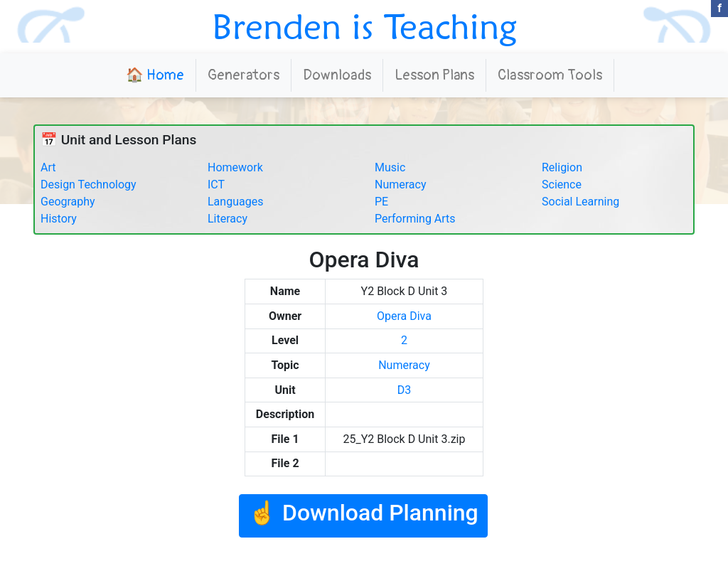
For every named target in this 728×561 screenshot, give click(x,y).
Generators (243, 75)
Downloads (337, 75)
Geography (68, 202)
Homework (235, 167)
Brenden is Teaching (364, 26)
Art (48, 167)
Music (390, 167)
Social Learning (580, 202)
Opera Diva (404, 316)
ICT (216, 185)
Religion (562, 167)
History (59, 219)
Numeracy (401, 185)
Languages (235, 202)
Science (562, 185)
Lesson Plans (434, 75)
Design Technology (89, 185)
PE (381, 202)
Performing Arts (415, 219)
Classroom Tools (550, 75)
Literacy (227, 219)
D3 (405, 390)
